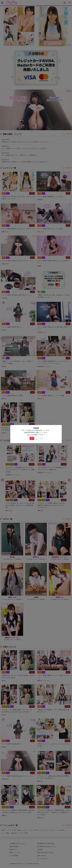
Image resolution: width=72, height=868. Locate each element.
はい (32, 438)
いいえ (39, 438)
